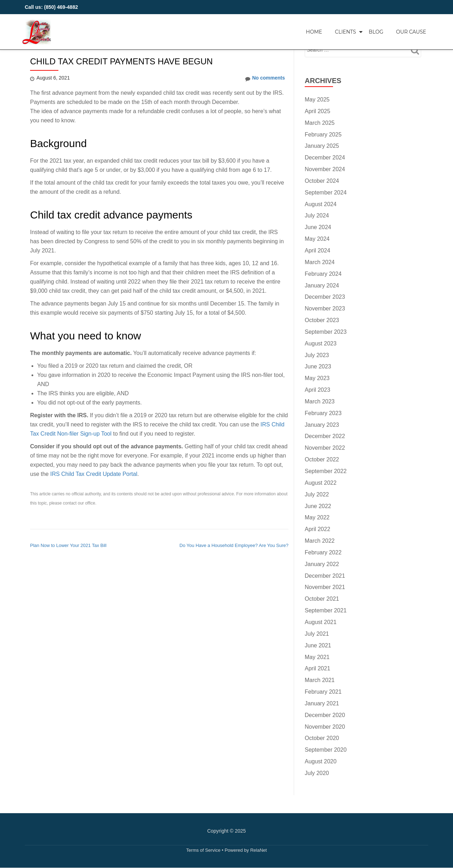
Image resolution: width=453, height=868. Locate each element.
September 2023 (326, 332)
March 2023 (320, 401)
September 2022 (326, 471)
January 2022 (322, 564)
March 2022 (320, 541)
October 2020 (322, 738)
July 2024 (317, 215)
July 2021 (317, 634)
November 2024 (325, 169)
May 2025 (317, 100)
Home (314, 32)
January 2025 (322, 146)
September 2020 (326, 750)
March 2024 (320, 262)
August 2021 (321, 622)
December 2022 (325, 436)
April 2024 (317, 251)
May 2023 (317, 378)
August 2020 (321, 761)
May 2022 (317, 517)
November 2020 (325, 727)
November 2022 (325, 448)
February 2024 (323, 274)
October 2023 (322, 320)
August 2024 (321, 204)
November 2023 (325, 308)
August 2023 (321, 343)
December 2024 (325, 158)
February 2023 (323, 413)
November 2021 (325, 587)
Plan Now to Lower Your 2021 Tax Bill (68, 545)
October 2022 (322, 459)
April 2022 (317, 529)
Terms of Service (203, 850)
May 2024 (317, 239)
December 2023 (325, 297)
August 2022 (321, 483)
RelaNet (259, 850)
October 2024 (322, 181)
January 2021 (322, 703)
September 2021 (326, 610)
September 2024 (326, 193)
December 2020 (325, 715)
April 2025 (317, 111)
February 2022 (323, 552)
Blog (376, 32)
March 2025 (320, 123)
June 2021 (318, 645)
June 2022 (318, 506)
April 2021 (317, 668)
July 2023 (317, 355)
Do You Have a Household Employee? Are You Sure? (234, 545)
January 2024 (322, 286)
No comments (265, 78)
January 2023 (322, 425)
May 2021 (317, 657)
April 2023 (317, 390)
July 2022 (317, 494)
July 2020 (317, 773)
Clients (345, 32)
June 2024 (318, 227)
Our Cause (411, 32)
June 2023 (318, 366)
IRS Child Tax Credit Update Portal (94, 474)
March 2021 (320, 680)
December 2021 (325, 576)
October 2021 (322, 599)
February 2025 (323, 135)
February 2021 (323, 692)
